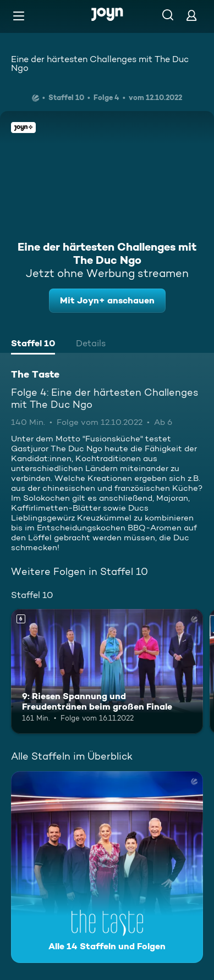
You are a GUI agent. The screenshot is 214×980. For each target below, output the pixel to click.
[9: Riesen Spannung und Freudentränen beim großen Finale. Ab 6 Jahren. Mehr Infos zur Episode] (107, 671)
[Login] (191, 15)
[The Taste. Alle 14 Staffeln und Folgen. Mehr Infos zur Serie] (107, 867)
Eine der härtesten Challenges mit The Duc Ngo (100, 63)
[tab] (33, 345)
